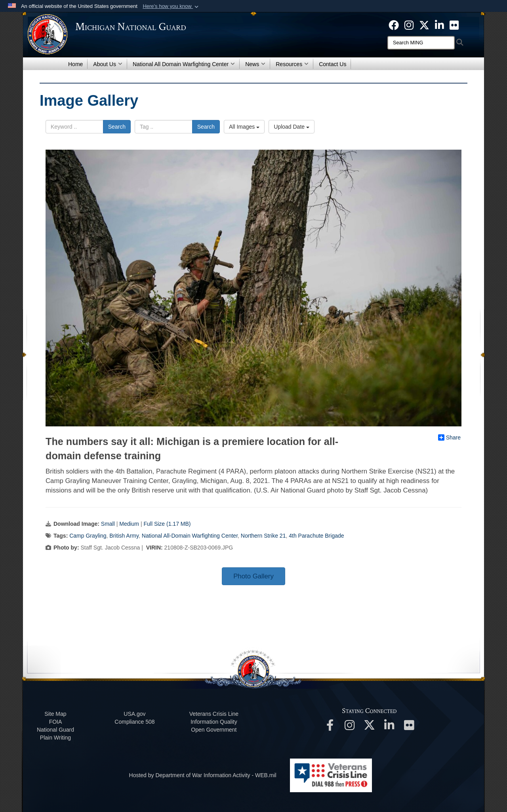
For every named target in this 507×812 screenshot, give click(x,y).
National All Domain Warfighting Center (184, 64)
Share (449, 437)
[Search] (421, 43)
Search (117, 127)
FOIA (56, 722)
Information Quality (214, 722)
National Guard (55, 730)
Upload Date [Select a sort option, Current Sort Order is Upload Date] (292, 127)
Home (75, 64)
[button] (171, 6)
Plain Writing (55, 738)
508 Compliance (134, 722)
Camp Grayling (88, 536)
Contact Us (333, 64)
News (255, 64)
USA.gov (134, 714)
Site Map (55, 714)
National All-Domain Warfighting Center (190, 536)
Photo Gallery (253, 576)
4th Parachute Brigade (316, 536)
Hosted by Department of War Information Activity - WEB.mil (203, 775)
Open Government (214, 730)
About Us (108, 64)
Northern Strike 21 (263, 536)
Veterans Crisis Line (214, 714)
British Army (124, 536)
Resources (292, 64)
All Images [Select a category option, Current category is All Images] (244, 127)
